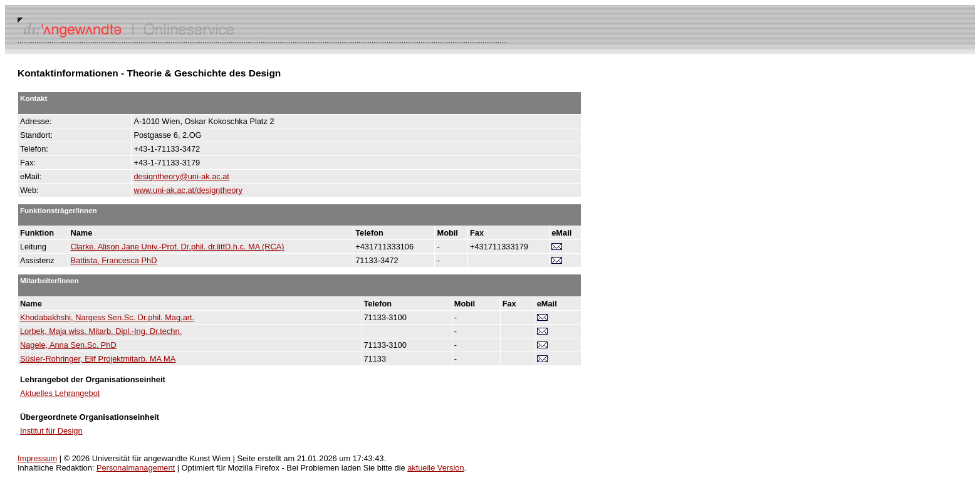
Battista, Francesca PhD (113, 260)
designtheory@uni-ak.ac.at (181, 176)
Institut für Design (51, 431)
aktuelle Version (435, 468)
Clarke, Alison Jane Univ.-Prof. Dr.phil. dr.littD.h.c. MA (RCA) (177, 247)
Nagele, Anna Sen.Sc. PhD (68, 345)
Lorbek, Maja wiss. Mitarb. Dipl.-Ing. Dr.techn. (101, 331)
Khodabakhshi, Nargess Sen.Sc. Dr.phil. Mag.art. (107, 317)
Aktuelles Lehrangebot (60, 393)
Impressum (37, 458)
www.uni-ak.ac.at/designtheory (188, 190)
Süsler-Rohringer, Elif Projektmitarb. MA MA (98, 359)
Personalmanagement (136, 468)
